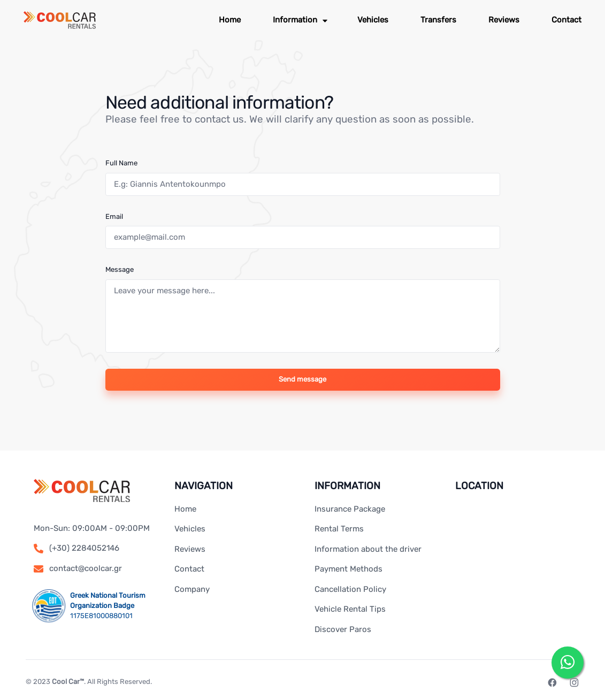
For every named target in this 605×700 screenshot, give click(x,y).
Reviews (190, 549)
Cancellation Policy (350, 589)
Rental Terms (339, 529)
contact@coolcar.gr (86, 568)
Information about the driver (368, 549)
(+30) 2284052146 (84, 548)
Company (192, 589)
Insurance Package (350, 509)
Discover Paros (343, 629)
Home (185, 509)
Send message (302, 379)
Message (120, 269)
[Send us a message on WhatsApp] (568, 663)
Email (114, 216)
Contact (189, 569)
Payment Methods (349, 569)
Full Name (121, 163)
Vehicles (190, 529)
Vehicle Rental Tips (350, 609)
